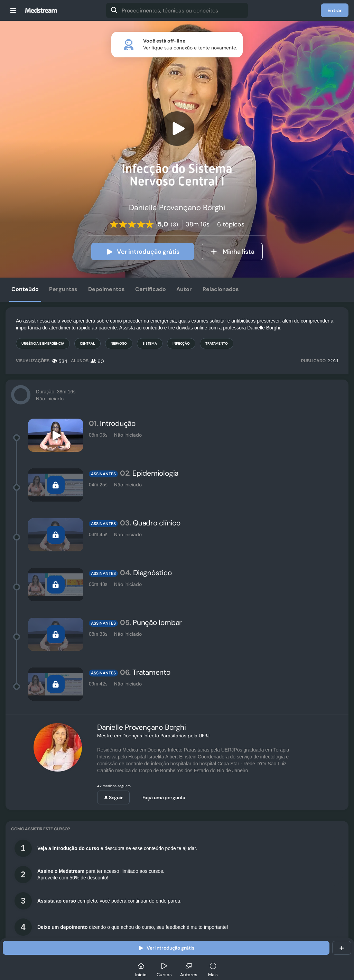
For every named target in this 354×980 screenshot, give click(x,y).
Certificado (151, 289)
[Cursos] (164, 969)
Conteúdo (25, 289)
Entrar (335, 10)
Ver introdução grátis (143, 252)
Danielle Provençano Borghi (142, 727)
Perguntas (63, 289)
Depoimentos (106, 289)
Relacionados (221, 289)
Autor (184, 289)
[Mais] (213, 969)
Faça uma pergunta (164, 797)
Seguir (113, 797)
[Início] (141, 969)
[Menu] (13, 10)
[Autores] (189, 969)
